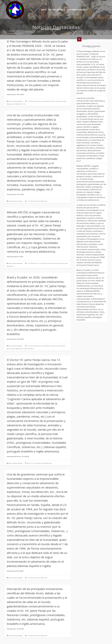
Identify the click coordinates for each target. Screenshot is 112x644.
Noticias (10, 101)
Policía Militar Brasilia (28, 349)
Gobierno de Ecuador (61, 101)
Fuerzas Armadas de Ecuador (48, 101)
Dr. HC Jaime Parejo (31, 263)
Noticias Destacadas (18, 101)
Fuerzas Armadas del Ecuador (48, 346)
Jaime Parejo (54, 263)
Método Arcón (10, 104)
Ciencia (28, 463)
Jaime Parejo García (63, 263)
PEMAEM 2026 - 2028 (20, 104)
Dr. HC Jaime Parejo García (33, 101)
